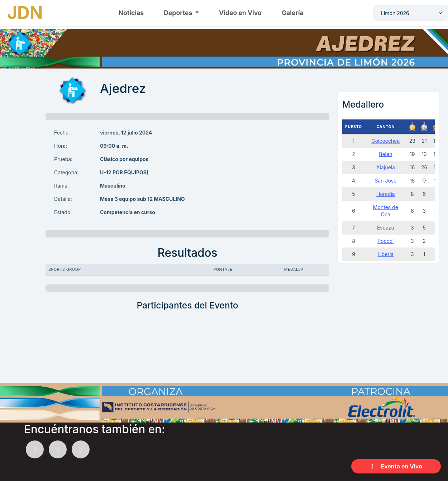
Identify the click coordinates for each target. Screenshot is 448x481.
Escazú (386, 228)
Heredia (386, 194)
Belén (385, 154)
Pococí (385, 241)
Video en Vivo (240, 13)
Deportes (179, 13)
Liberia (386, 254)
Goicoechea (385, 141)
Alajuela (386, 167)
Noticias (131, 13)
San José (385, 181)
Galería (293, 13)
